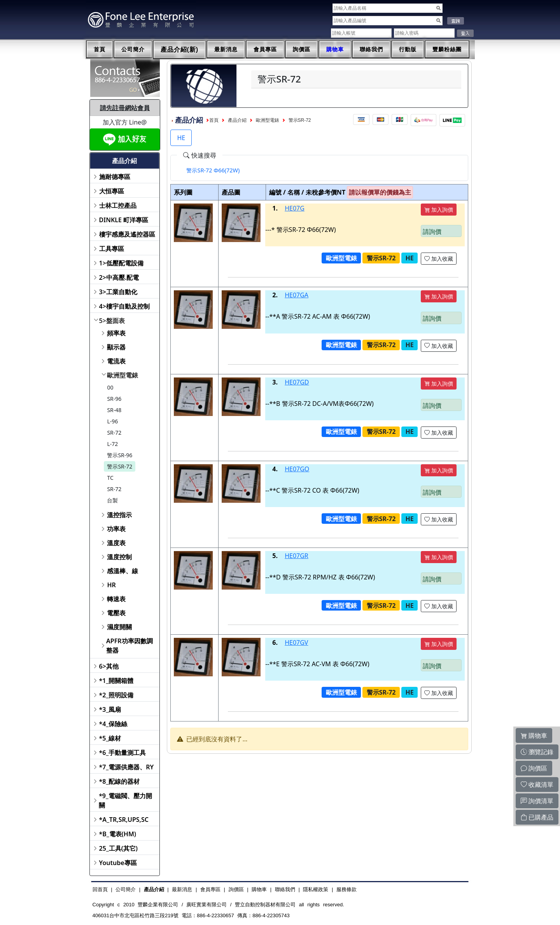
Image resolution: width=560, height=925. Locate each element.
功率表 (116, 529)
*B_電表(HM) (118, 834)
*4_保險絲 (113, 724)
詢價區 (302, 49)
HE (181, 138)
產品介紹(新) (180, 50)
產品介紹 (237, 120)
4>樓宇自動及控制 (124, 306)
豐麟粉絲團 (447, 49)
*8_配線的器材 (120, 781)
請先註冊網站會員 (125, 108)
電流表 (116, 361)
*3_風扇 (110, 709)
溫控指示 (119, 515)
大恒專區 (112, 191)
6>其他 (109, 666)
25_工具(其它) (118, 848)
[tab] (213, 170)
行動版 (408, 49)
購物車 (335, 49)
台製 (112, 500)
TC (110, 478)
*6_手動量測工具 (123, 753)
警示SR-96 (120, 455)
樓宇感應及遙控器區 (127, 234)
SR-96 (114, 399)
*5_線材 (110, 738)
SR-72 (114, 433)
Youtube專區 (118, 863)
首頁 (100, 49)
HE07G (295, 208)
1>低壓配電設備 (121, 263)
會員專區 (265, 49)
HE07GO (297, 469)
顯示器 (116, 347)
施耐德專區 (115, 177)
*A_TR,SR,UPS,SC (124, 820)
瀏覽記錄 (537, 752)
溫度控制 (119, 557)
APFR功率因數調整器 (129, 646)
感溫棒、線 (122, 571)
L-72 (112, 444)
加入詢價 (439, 210)
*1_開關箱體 (116, 681)
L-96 (112, 421)
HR (111, 585)
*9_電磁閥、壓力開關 (125, 800)
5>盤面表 (112, 321)
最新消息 (226, 49)
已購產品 (537, 817)
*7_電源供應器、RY (127, 767)
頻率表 (116, 333)
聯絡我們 (371, 49)
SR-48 (114, 410)
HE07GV (296, 642)
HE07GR (297, 556)
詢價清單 (537, 801)
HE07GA (297, 295)
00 (110, 387)
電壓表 (116, 613)
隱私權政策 (316, 889)
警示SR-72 (120, 466)
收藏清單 (537, 785)
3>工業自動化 (118, 292)
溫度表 (116, 543)
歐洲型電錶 (122, 375)
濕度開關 (119, 627)
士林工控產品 (118, 205)
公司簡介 (133, 49)
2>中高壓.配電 (119, 277)
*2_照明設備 (116, 695)
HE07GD (297, 382)
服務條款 (346, 889)
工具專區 (112, 249)
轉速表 (116, 599)
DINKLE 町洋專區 (124, 220)
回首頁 (100, 889)
